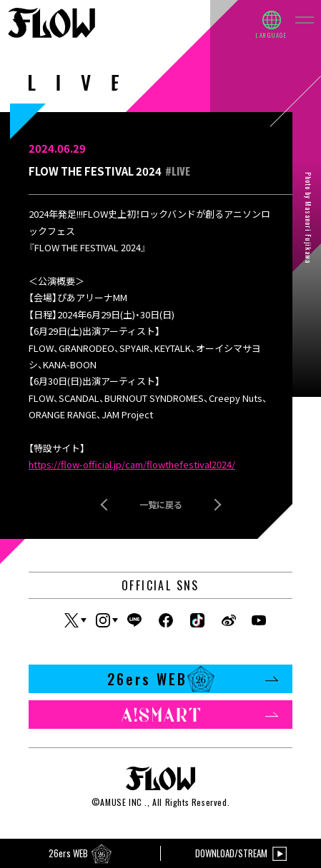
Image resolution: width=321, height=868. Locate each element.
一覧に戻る (161, 504)
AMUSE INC (121, 802)
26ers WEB (193, 679)
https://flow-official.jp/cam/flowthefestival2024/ (132, 464)
